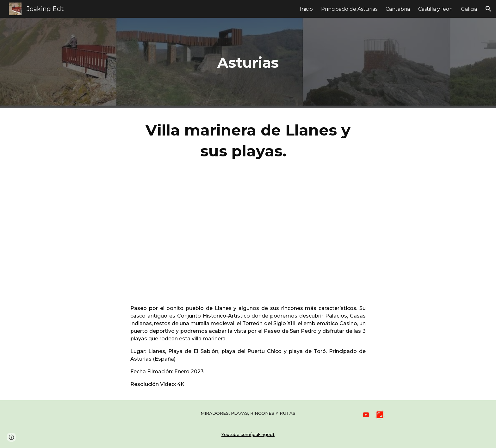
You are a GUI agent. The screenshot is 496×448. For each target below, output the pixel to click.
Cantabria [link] (398, 9)
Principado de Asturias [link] (349, 9)
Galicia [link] (469, 9)
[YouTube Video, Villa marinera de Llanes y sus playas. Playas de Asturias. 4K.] (248, 233)
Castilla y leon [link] (435, 9)
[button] (488, 9)
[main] (248, 63)
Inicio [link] (306, 9)
